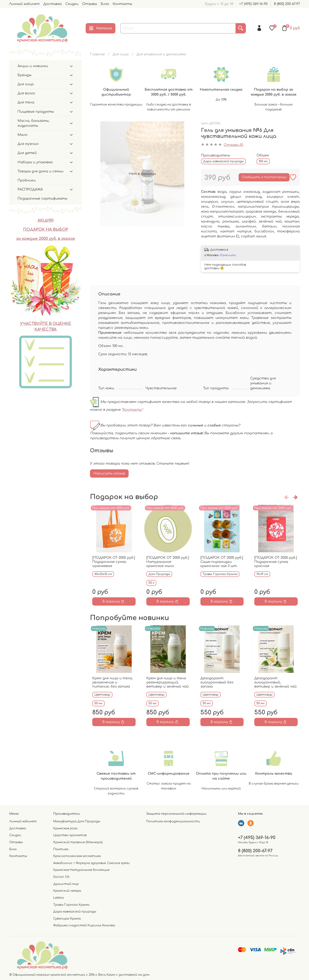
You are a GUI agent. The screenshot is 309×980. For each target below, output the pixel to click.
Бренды (24, 75)
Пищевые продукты (36, 112)
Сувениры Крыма (67, 918)
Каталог (101, 28)
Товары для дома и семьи (40, 171)
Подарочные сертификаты (42, 199)
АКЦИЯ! (46, 220)
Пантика (61, 849)
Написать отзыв (109, 473)
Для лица (121, 54)
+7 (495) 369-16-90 (253, 4)
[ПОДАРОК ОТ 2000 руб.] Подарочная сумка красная (276, 562)
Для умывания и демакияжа (161, 54)
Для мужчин (28, 144)
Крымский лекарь (67, 891)
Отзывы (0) (233, 145)
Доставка (53, 4)
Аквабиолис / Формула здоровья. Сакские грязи (91, 863)
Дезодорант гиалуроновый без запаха (217, 682)
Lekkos (59, 898)
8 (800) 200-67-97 (287, 4)
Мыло (22, 135)
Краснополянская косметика (77, 856)
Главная (97, 54)
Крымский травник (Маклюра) (78, 842)
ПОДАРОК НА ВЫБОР (46, 230)
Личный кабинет (24, 4)
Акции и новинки (33, 66)
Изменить (228, 255)
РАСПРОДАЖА (30, 189)
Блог (105, 4)
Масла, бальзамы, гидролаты (33, 123)
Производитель (215, 155)
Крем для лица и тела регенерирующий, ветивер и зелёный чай (167, 682)
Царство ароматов (70, 835)
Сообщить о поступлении (264, 177)
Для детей (27, 153)
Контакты (122, 4)
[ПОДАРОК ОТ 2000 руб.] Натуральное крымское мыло (168, 562)
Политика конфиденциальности (173, 821)
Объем (263, 155)
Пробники (27, 180)
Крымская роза (65, 828)
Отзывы (90, 4)
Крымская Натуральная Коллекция (81, 870)
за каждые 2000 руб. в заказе (46, 239)
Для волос (27, 93)
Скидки (72, 4)
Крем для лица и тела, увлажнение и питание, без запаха (112, 682)
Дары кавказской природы (75, 911)
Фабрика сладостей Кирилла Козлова (84, 925)
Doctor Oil (61, 877)
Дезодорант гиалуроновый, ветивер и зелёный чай (275, 682)
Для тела (26, 102)
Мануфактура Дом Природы (77, 821)
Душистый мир (66, 884)
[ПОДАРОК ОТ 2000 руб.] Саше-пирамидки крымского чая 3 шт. (222, 562)
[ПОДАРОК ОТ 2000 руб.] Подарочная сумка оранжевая (114, 562)
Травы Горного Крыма (71, 905)
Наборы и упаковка (35, 162)
